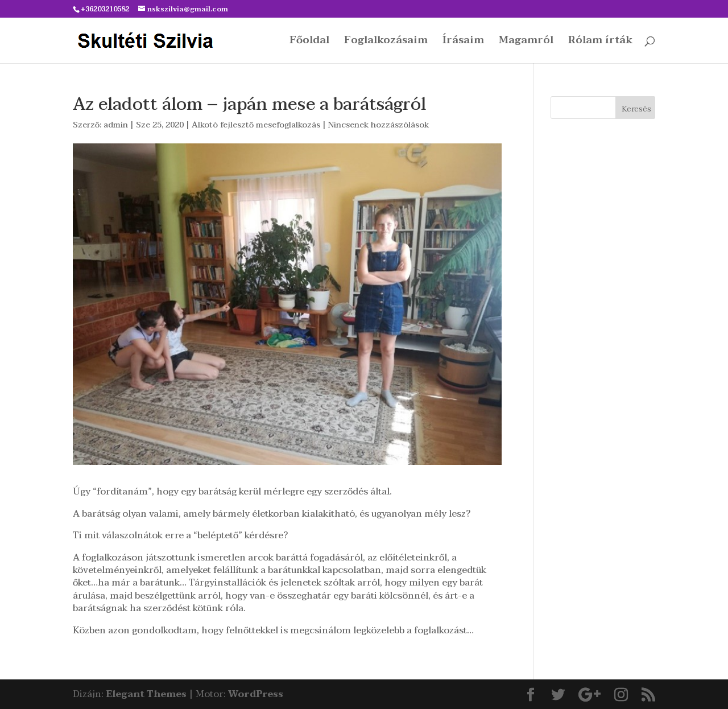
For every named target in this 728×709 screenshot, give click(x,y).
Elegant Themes (146, 694)
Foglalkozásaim (386, 43)
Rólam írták (600, 43)
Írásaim (463, 43)
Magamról (526, 43)
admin (116, 125)
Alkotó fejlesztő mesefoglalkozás (256, 125)
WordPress (256, 694)
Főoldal (309, 43)
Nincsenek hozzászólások (379, 125)
